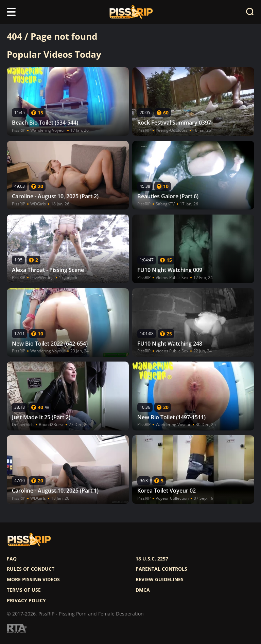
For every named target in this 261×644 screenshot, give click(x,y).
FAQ (12, 559)
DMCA (143, 590)
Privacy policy (26, 601)
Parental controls (161, 569)
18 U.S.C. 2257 (152, 559)
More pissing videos (33, 579)
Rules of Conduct (31, 569)
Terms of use (24, 590)
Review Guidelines (160, 579)
